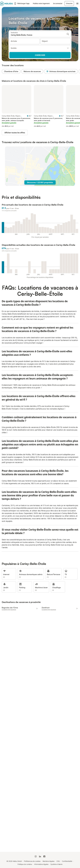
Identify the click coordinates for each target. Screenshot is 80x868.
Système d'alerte (56, 864)
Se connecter (58, 3)
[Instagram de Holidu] (36, 856)
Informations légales (41, 864)
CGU (58, 861)
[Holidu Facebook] (44, 856)
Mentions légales (49, 861)
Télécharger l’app (22, 3)
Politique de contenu (25, 864)
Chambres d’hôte (11, 71)
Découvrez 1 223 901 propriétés (40, 182)
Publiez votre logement (41, 3)
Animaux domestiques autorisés (61, 71)
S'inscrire (69, 3)
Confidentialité (67, 861)
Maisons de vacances (32, 71)
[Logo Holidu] (6, 3)
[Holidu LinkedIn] (40, 856)
